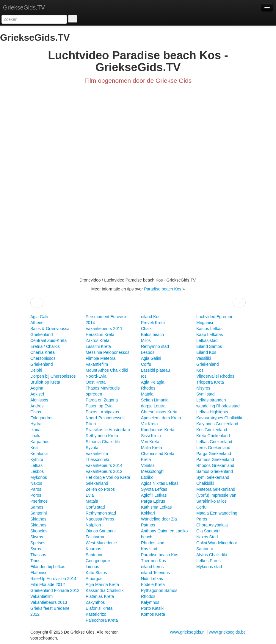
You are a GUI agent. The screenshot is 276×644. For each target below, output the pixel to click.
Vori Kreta (150, 442)
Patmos (148, 525)
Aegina (37, 388)
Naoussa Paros (100, 519)
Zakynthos (95, 602)
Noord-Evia (96, 376)
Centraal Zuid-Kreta (48, 340)
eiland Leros (152, 567)
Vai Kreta (149, 424)
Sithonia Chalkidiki (103, 442)
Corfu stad (95, 507)
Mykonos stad (209, 567)
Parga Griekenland (214, 454)
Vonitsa (148, 465)
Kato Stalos (96, 573)
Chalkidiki (205, 483)
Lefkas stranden (211, 400)
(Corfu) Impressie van (216, 495)
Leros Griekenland (213, 448)
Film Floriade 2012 (48, 584)
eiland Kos (151, 317)
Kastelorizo (96, 614)
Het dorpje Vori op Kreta (108, 477)
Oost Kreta (96, 382)
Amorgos (94, 579)
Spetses (38, 543)
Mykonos (39, 477)
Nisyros (203, 388)
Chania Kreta (43, 352)
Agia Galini (40, 317)
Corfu (146, 364)
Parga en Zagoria (102, 400)
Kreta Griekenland (213, 436)
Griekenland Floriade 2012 (55, 590)
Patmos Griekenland (215, 459)
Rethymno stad (155, 346)
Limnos (92, 567)
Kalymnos (150, 602)
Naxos (36, 483)
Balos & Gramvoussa (50, 329)
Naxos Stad (207, 537)
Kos (200, 370)
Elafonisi (38, 573)
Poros (36, 495)
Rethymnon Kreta (102, 436)
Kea (34, 448)
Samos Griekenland (215, 471)
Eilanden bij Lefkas (48, 567)
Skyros (37, 537)
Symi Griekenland (213, 477)
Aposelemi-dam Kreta (161, 418)
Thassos (38, 555)
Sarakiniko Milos (211, 501)
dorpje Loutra (153, 406)
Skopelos (39, 531)
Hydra (36, 424)
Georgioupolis (98, 561)
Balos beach (152, 334)
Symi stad (205, 394)
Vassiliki (204, 358)
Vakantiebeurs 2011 (104, 329)
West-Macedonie (101, 543)
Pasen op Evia (99, 406)
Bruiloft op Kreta (45, 382)
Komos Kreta (153, 614)
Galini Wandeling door (217, 543)
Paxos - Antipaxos (102, 412)
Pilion (91, 424)
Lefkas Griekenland (214, 442)
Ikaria (35, 430)
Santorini (39, 513)
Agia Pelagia (153, 382)
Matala (92, 501)
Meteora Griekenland (216, 489)
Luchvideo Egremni (214, 317)
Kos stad (149, 549)
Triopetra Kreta (210, 382)
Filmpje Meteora (101, 358)
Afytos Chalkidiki (212, 555)
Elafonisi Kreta (99, 608)
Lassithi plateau (155, 370)
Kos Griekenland (212, 430)
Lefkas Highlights (212, 412)
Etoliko (147, 477)
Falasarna (95, 537)
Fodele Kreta (153, 584)
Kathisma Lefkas (156, 507)
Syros (36, 549)
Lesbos (37, 471)
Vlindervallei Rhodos (215, 376)
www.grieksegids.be (227, 632)
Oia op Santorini (101, 531)
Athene (37, 323)
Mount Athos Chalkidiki (107, 370)
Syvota (92, 448)
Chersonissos (43, 358)
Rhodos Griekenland (215, 465)
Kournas (93, 549)
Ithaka (36, 436)
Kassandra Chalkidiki (105, 590)
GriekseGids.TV (24, 7)
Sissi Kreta (151, 436)
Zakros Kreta (98, 340)
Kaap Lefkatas (210, 334)
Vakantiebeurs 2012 (104, 471)
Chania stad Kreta (158, 454)
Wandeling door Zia (159, 519)
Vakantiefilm (41, 596)
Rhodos (148, 388)
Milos (146, 340)
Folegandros (42, 418)
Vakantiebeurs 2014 (104, 465)
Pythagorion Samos (159, 590)
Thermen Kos (153, 561)
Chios (36, 412)
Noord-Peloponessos (105, 418)
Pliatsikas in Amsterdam (108, 430)
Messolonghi (153, 471)
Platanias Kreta (100, 596)
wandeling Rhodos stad (218, 406)
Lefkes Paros (208, 561)
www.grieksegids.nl (188, 632)
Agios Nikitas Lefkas (160, 483)
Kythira (37, 459)
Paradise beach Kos (163, 289)
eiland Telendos (155, 573)
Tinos (35, 561)
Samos (37, 507)
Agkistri (37, 394)
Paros (36, 489)
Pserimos (39, 501)
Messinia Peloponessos (108, 352)
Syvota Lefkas (154, 489)
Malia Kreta (152, 448)
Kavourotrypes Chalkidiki (219, 418)
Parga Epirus (153, 501)
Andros (37, 406)
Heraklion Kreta (100, 334)
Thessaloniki (97, 459)
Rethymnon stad (101, 513)
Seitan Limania (155, 400)
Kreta (146, 459)
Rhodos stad (153, 543)
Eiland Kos (206, 352)
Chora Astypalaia (212, 525)
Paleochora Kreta (102, 620)
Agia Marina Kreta (102, 584)
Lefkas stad (207, 340)
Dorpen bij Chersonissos (53, 376)
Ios (144, 376)
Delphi (36, 370)
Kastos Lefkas (209, 329)
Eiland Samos (209, 346)
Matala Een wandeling (217, 513)
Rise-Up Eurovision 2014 (53, 579)
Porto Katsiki (153, 608)
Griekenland (42, 334)
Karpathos (40, 442)
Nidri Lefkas (152, 579)
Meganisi (205, 323)
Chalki (147, 329)
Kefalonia (39, 454)
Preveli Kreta (153, 323)
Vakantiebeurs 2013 (49, 602)
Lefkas (36, 465)
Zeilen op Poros (100, 489)
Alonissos (39, 400)
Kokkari (148, 513)
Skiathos (38, 519)
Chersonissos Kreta (159, 412)
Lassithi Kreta (98, 346)
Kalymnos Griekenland (217, 424)
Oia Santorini (208, 531)
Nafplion (93, 525)
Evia (90, 495)
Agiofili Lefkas (154, 495)
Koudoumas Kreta (158, 430)
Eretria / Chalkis (45, 346)
